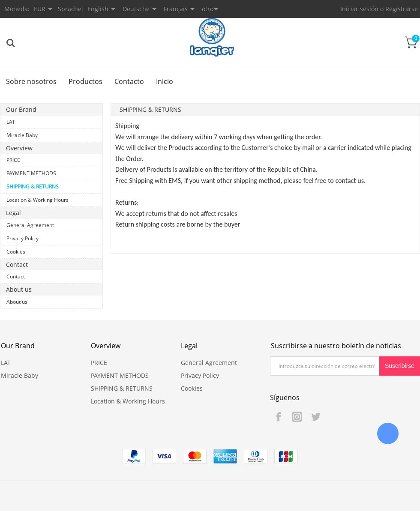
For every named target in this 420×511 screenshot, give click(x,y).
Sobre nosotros (31, 81)
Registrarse (402, 9)
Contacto (129, 81)
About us (17, 302)
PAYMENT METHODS (31, 173)
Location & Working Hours (37, 200)
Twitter (315, 417)
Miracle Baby (22, 135)
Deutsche (136, 9)
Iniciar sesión (359, 9)
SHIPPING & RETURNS (33, 187)
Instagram (297, 417)
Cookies (16, 252)
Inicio (165, 81)
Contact (16, 276)
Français (176, 9)
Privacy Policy (22, 238)
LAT (11, 122)
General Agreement (30, 225)
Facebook (279, 417)
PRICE (13, 160)
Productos (85, 81)
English (98, 9)
